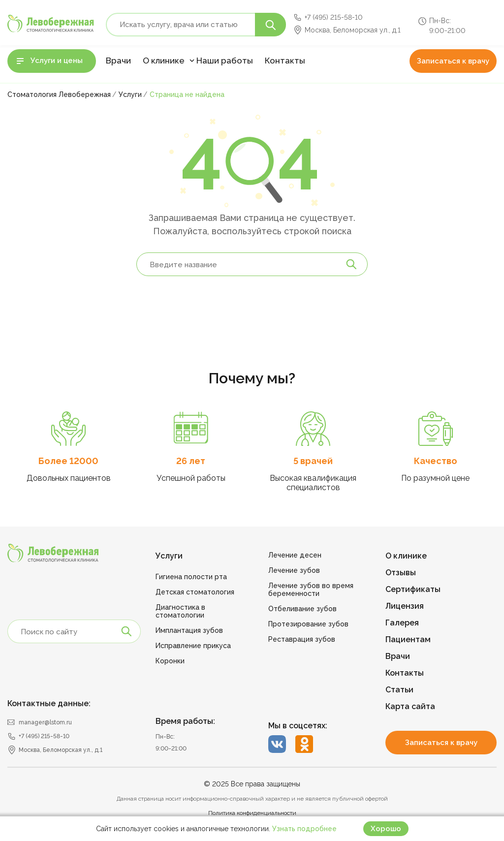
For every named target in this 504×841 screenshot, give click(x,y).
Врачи (118, 61)
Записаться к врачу (453, 61)
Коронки (170, 661)
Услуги (169, 556)
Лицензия (405, 606)
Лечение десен (295, 555)
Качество (436, 461)
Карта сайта (410, 706)
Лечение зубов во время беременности (311, 590)
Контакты (285, 61)
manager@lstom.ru (45, 722)
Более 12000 (68, 461)
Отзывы (401, 573)
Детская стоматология (195, 592)
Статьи (399, 690)
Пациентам (408, 639)
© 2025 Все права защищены (252, 784)
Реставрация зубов (302, 639)
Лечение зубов (294, 570)
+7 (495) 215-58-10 (334, 17)
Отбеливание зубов (302, 609)
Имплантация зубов (189, 630)
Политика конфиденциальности (252, 813)
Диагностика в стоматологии (180, 611)
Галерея (402, 623)
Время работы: (185, 721)
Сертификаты (413, 589)
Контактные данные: (49, 703)
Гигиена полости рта (191, 577)
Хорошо (386, 829)
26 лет (191, 461)
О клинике (164, 61)
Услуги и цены (57, 61)
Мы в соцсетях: (298, 726)
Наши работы (225, 61)
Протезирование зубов (308, 624)
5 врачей (313, 461)
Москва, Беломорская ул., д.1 (353, 30)
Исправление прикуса (193, 646)
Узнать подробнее (304, 829)
